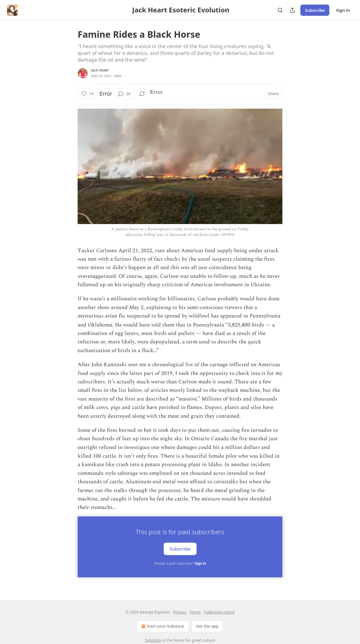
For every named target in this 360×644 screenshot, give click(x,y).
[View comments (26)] (124, 94)
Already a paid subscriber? (180, 563)
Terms (195, 612)
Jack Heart (100, 70)
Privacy (180, 612)
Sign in (343, 10)
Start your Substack (162, 626)
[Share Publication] (292, 10)
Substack (153, 640)
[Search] (280, 10)
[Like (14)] (87, 94)
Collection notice (219, 612)
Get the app (207, 626)
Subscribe (315, 10)
